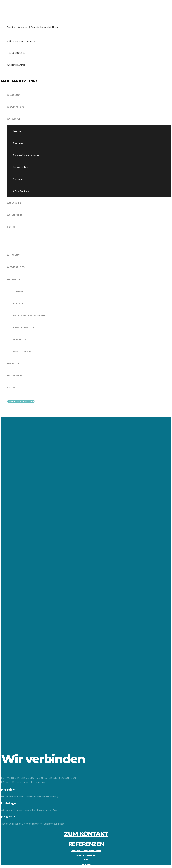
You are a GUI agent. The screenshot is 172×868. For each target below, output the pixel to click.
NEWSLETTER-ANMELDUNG (86, 850)
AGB (86, 860)
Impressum (86, 864)
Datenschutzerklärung (86, 855)
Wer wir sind (14, 363)
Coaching (23, 27)
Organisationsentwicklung (44, 27)
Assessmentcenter (24, 327)
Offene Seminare (22, 351)
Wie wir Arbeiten (16, 267)
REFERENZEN (86, 844)
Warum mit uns (15, 375)
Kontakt (12, 387)
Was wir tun (14, 279)
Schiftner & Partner (19, 81)
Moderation (20, 339)
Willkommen (14, 255)
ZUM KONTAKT (86, 834)
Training (11, 27)
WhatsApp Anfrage (17, 65)
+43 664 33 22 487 (17, 53)
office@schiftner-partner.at (22, 41)
